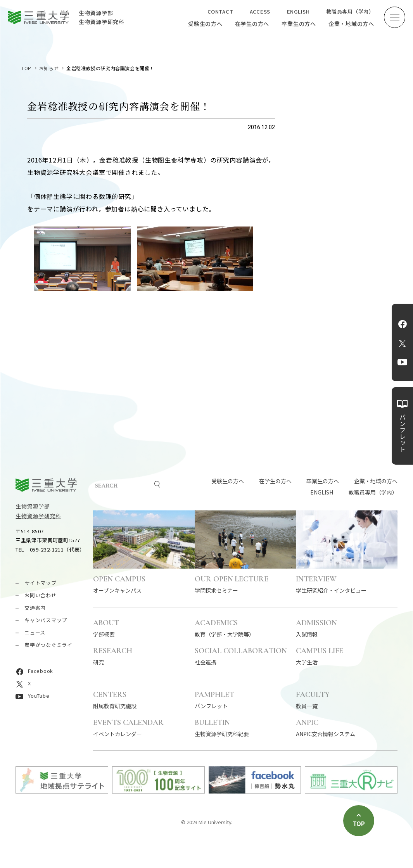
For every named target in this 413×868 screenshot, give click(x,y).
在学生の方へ (252, 24)
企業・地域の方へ (351, 24)
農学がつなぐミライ (48, 645)
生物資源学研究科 (38, 516)
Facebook (403, 324)
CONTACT (220, 11)
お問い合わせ (41, 595)
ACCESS (260, 11)
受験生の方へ (205, 24)
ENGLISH (298, 11)
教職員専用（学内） (350, 11)
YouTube (402, 362)
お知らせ (49, 68)
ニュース (35, 632)
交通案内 (35, 608)
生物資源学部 (33, 506)
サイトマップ (41, 583)
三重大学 (46, 485)
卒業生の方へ (299, 24)
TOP (26, 68)
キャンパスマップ (46, 620)
